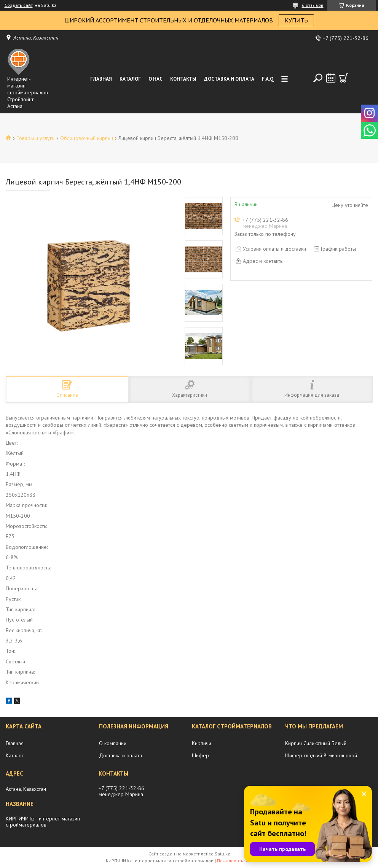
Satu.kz (222, 854)
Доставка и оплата (229, 79)
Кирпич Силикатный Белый (316, 743)
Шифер (200, 755)
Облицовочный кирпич (87, 138)
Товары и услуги (35, 138)
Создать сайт (19, 5)
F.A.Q (268, 79)
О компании (113, 743)
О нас (156, 79)
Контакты (183, 79)
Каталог (130, 79)
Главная (101, 79)
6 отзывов (313, 5)
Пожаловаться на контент (245, 861)
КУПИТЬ (296, 20)
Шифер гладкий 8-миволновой (321, 755)
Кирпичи (202, 743)
